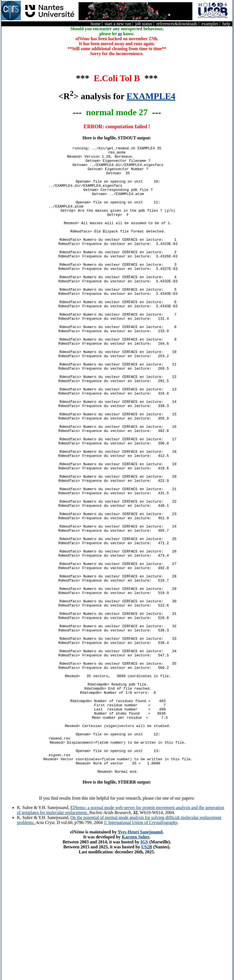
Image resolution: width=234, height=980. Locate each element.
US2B (147, 972)
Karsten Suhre (135, 962)
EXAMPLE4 (151, 96)
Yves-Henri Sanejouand (140, 957)
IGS (144, 967)
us (120, 34)
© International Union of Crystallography (141, 948)
